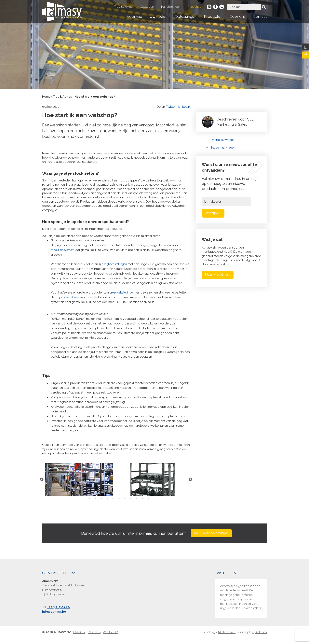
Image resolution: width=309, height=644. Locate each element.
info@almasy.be (54, 617)
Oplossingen (186, 16)
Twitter (171, 107)
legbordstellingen (117, 264)
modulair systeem (63, 250)
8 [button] (131, 503)
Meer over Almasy (219, 275)
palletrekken (71, 302)
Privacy (79, 638)
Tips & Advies (123, 7)
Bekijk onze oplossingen (211, 538)
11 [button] (149, 503)
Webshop (195, 7)
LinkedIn (184, 107)
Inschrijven (213, 213)
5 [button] (113, 503)
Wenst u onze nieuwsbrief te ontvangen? (229, 167)
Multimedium (227, 638)
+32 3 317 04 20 (59, 613)
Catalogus (147, 7)
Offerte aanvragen (223, 140)
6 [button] (119, 503)
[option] (79, 484)
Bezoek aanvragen (224, 148)
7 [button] (125, 503)
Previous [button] (41, 484)
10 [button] (143, 503)
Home (46, 97)
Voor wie (134, 16)
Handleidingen (171, 7)
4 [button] (107, 503)
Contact (260, 16)
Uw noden (159, 16)
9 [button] (137, 503)
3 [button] (101, 503)
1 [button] (89, 503)
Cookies (94, 638)
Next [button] (191, 484)
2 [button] (95, 503)
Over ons (238, 16)
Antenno (261, 638)
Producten (213, 16)
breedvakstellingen (123, 297)
